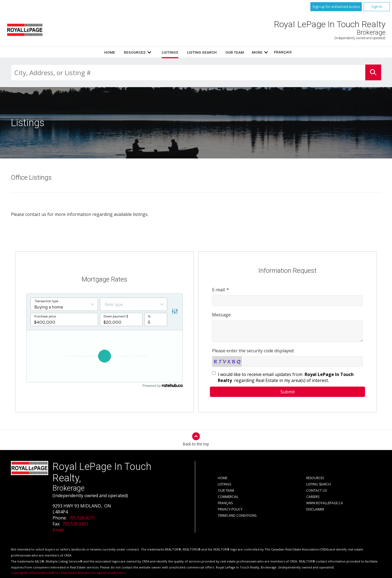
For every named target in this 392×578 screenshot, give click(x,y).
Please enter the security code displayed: (253, 351)
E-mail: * (220, 290)
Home (110, 52)
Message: (222, 315)
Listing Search (202, 52)
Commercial (228, 497)
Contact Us (316, 490)
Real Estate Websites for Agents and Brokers (93, 573)
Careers (313, 497)
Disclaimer (315, 509)
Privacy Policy (230, 509)
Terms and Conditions (237, 516)
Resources (135, 52)
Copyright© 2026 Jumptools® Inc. (36, 573)
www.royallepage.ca (325, 503)
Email (58, 530)
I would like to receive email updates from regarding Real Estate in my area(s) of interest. (286, 377)
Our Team (235, 52)
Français (283, 52)
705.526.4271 (82, 518)
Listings (170, 52)
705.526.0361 (75, 524)
